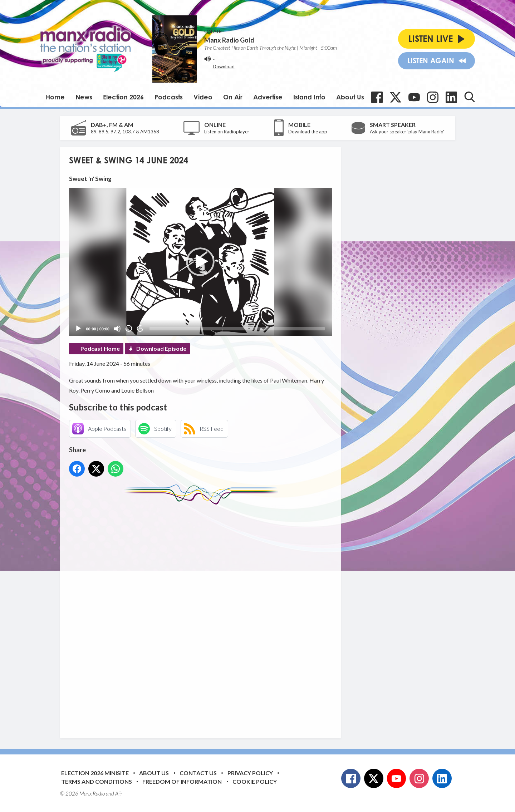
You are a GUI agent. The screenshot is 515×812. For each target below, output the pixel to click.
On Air (233, 97)
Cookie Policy (255, 781)
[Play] (78, 329)
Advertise (268, 97)
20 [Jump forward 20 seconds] (140, 328)
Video (203, 97)
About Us (350, 97)
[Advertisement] (203, 616)
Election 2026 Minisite (95, 773)
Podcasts (169, 97)
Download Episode (161, 348)
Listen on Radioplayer (227, 132)
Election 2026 (123, 97)
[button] (200, 262)
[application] (200, 262)
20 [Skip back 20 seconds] (129, 328)
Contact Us (198, 773)
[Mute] (117, 329)
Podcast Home (100, 348)
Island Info (309, 97)
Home (55, 97)
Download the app (308, 132)
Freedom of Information (182, 781)
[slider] (237, 329)
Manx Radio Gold (229, 40)
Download (224, 67)
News (84, 97)
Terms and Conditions (97, 781)
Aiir (119, 793)
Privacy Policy (250, 773)
